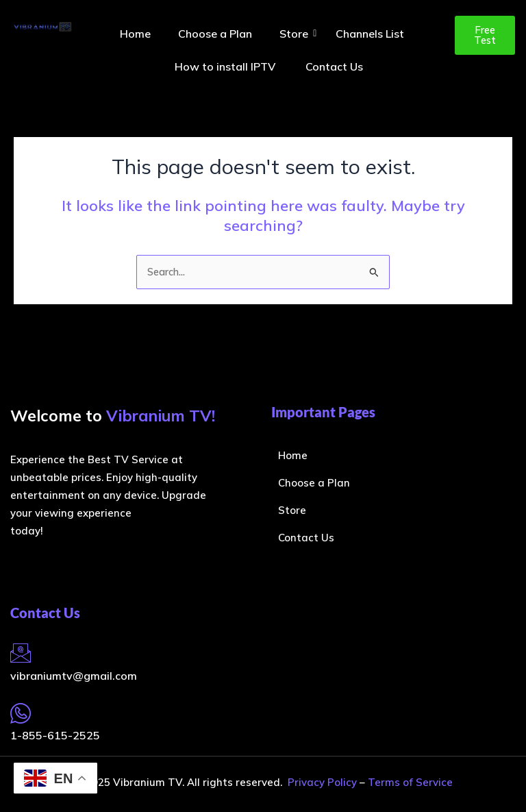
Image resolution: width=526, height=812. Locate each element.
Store (297, 34)
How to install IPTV (226, 66)
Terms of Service (410, 782)
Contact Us (334, 66)
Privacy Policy (322, 782)
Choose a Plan (215, 34)
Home (135, 34)
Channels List (370, 34)
